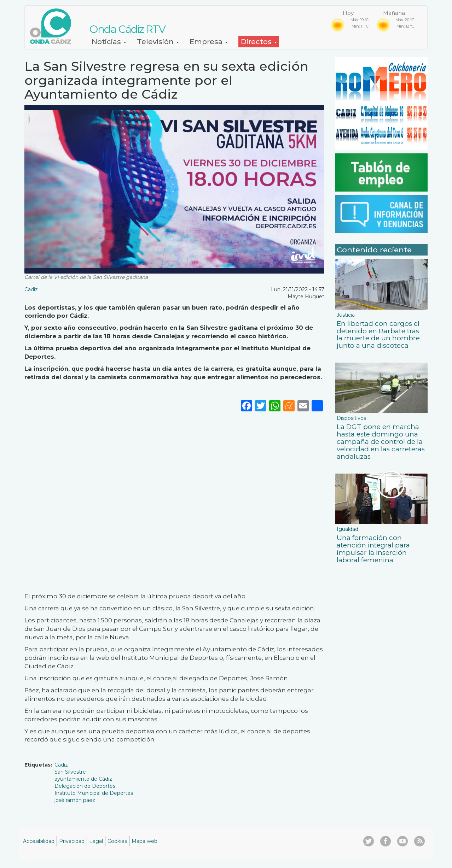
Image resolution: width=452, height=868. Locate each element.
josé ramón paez (75, 800)
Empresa (209, 42)
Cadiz (31, 289)
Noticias (109, 42)
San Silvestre (70, 772)
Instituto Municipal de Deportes (94, 793)
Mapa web (144, 841)
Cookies (117, 841)
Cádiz (61, 765)
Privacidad (72, 841)
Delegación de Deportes (85, 786)
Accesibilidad (39, 841)
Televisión (158, 42)
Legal (96, 841)
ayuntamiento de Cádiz (83, 779)
